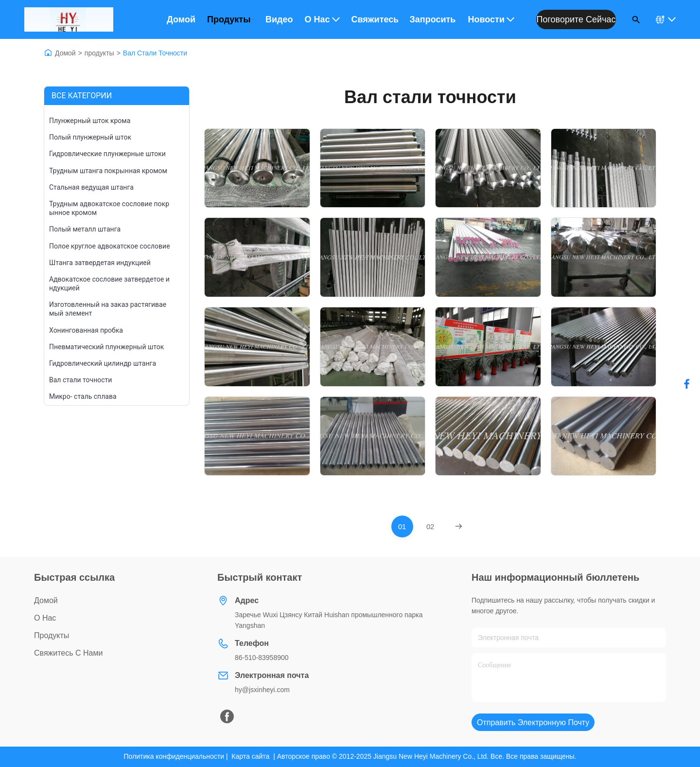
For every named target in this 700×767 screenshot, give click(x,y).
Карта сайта (250, 756)
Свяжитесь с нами (375, 19)
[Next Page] (459, 526)
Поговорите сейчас (576, 19)
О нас (322, 19)
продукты (99, 53)
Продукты (230, 19)
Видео (279, 19)
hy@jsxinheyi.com (262, 690)
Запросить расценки (433, 19)
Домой (181, 19)
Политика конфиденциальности (174, 756)
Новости (491, 19)
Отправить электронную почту (533, 722)
